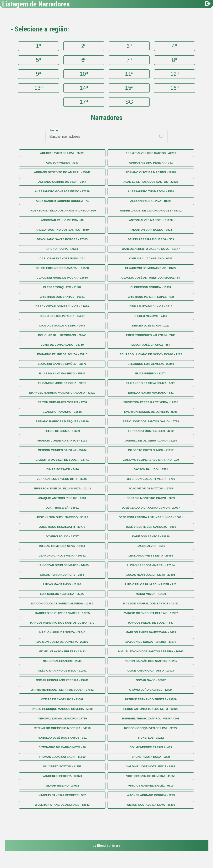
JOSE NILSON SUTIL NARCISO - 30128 (62, 517)
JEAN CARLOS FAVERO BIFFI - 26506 (62, 479)
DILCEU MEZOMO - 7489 (151, 316)
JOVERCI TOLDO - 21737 (62, 536)
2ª (84, 46)
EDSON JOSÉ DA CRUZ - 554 (151, 345)
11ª (129, 74)
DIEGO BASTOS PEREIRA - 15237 (62, 316)
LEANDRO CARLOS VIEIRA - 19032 (62, 556)
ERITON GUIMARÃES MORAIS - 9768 (62, 402)
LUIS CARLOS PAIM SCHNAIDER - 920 (151, 584)
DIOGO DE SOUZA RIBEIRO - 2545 (62, 326)
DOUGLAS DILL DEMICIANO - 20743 (62, 335)
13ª (38, 88)
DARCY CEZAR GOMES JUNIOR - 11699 (62, 306)
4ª (174, 46)
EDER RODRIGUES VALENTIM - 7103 (151, 335)
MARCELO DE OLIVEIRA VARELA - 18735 (62, 613)
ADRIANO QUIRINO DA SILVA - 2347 (62, 182)
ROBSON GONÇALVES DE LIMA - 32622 (151, 728)
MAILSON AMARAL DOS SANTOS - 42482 (151, 603)
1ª (39, 46)
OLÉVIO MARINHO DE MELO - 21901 (62, 671)
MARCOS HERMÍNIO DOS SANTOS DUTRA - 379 (62, 623)
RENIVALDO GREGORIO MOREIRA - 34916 (62, 728)
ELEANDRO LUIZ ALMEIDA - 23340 (151, 364)
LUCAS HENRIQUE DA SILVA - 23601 (151, 575)
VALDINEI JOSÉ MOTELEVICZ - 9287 (151, 766)
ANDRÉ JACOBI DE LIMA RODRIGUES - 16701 (151, 211)
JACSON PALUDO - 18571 (151, 469)
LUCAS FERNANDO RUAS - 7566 (62, 575)
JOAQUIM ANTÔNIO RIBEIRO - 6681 (62, 498)
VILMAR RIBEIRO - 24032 (62, 786)
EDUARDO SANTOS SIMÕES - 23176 (62, 364)
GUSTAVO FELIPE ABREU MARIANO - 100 (151, 460)
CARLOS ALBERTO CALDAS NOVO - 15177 (151, 249)
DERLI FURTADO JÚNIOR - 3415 (151, 306)
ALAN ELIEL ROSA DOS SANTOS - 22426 (151, 182)
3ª (129, 46)
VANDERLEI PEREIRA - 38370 (62, 776)
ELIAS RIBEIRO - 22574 (151, 373)
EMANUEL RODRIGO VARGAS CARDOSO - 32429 (62, 393)
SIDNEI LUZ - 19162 (151, 738)
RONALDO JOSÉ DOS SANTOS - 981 (62, 738)
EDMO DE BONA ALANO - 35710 (62, 345)
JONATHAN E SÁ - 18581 (62, 508)
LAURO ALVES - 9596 (151, 546)
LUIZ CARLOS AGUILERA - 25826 (62, 594)
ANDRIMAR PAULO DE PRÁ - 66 (62, 220)
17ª (84, 102)
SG (129, 102)
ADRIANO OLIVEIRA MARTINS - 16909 (151, 172)
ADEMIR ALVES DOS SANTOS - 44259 (151, 153)
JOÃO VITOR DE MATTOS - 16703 (151, 488)
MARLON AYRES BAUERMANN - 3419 (151, 632)
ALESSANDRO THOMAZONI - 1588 (151, 191)
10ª (84, 74)
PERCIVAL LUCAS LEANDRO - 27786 (62, 719)
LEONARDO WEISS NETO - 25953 (151, 556)
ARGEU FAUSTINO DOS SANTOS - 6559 (62, 230)
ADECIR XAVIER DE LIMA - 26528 (62, 153)
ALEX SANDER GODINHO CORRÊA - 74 (62, 201)
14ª (84, 88)
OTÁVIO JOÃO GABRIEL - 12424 (151, 690)
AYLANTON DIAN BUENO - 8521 (151, 230)
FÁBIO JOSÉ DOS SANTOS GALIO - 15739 (151, 421)
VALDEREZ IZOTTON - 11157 (62, 766)
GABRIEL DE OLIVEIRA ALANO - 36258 (151, 441)
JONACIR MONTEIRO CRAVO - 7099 (151, 498)
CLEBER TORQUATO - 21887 (62, 287)
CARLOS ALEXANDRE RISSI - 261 (62, 258)
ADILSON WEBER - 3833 (62, 163)
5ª (39, 60)
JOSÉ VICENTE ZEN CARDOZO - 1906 (151, 527)
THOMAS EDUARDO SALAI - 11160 (62, 757)
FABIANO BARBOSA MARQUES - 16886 (62, 421)
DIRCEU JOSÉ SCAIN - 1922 (151, 326)
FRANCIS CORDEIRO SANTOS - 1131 (62, 441)
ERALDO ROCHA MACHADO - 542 (151, 393)
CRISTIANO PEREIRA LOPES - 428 (151, 297)
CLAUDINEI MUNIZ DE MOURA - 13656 (62, 278)
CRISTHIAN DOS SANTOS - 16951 (62, 297)
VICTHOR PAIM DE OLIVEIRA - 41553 (151, 776)
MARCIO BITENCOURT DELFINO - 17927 (151, 613)
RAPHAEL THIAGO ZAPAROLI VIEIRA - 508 (151, 719)
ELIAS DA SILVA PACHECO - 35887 (62, 373)
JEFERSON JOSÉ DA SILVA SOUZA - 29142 (62, 488)
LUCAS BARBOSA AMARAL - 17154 (151, 565)
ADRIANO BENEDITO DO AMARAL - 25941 (62, 172)
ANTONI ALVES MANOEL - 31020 (151, 220)
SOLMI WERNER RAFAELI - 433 (151, 747)
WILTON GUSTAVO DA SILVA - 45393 (151, 805)
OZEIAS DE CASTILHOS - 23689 (62, 699)
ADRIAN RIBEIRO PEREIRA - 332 (151, 163)
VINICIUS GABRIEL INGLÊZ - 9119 (151, 786)
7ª (129, 60)
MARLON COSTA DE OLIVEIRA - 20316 (62, 642)
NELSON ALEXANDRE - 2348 (62, 661)
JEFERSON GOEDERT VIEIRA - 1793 (151, 479)
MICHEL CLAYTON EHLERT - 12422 (62, 651)
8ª (174, 60)
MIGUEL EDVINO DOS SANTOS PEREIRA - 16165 (151, 651)
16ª (175, 88)
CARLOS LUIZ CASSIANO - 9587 (151, 258)
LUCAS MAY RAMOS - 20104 (62, 584)
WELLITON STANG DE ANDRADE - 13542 (62, 805)
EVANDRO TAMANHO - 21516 (62, 412)
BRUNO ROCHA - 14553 (62, 249)
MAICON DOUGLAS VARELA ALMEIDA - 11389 (62, 603)
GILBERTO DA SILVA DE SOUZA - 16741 (62, 460)
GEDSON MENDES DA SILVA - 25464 (62, 450)
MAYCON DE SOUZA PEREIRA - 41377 (151, 642)
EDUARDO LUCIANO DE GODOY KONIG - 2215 (151, 354)
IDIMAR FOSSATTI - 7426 (62, 469)
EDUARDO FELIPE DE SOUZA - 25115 (62, 354)
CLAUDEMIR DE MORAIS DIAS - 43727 (151, 268)
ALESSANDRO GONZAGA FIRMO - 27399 (62, 191)
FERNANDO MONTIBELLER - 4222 (151, 431)
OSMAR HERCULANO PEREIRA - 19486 (62, 680)
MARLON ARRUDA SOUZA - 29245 (62, 632)
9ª (39, 74)
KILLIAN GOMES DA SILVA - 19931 (62, 546)
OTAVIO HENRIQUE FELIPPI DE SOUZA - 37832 (62, 690)
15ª (129, 88)
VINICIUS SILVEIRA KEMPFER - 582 (62, 795)
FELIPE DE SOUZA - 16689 (62, 431)
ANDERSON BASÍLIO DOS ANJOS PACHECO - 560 (62, 211)
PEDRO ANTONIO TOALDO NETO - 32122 (151, 709)
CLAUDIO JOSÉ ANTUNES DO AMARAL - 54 (151, 278)
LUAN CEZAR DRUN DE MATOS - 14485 (62, 565)
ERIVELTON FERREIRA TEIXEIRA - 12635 (151, 402)
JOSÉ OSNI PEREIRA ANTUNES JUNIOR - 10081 (151, 517)
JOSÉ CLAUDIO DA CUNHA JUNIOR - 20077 (151, 508)
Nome (54, 130)
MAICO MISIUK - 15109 (151, 594)
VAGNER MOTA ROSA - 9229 (151, 757)
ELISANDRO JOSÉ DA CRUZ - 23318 (62, 383)
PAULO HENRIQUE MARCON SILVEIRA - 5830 (62, 709)
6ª (84, 60)
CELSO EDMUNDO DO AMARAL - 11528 (62, 268)
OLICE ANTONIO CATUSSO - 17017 (151, 671)
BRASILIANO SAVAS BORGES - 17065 (62, 239)
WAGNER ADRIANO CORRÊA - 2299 (151, 795)
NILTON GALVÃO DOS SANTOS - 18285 (151, 661)
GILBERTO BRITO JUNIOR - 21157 (151, 450)
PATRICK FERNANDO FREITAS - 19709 (151, 699)
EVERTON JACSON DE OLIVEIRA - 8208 (151, 412)
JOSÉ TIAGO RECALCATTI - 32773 (62, 527)
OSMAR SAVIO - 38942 (151, 680)
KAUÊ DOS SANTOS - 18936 (151, 536)
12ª (175, 74)
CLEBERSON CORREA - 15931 (151, 287)
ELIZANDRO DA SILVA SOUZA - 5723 (151, 383)
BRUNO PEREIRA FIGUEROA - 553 (151, 239)
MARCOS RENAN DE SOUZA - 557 (151, 623)
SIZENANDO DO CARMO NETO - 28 (62, 747)
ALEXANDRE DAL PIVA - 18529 (151, 201)
